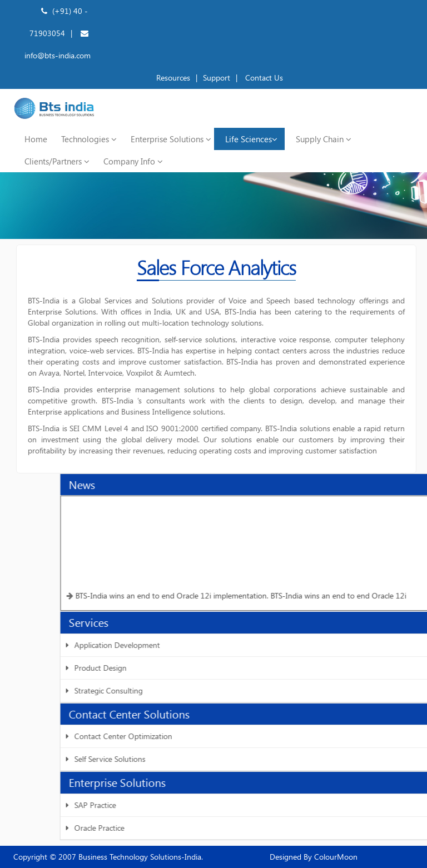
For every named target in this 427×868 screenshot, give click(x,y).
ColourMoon (335, 857)
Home (36, 139)
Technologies (89, 139)
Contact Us (263, 78)
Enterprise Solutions (171, 139)
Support (217, 78)
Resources (173, 78)
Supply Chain (324, 139)
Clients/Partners (57, 161)
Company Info (133, 161)
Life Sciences (251, 139)
